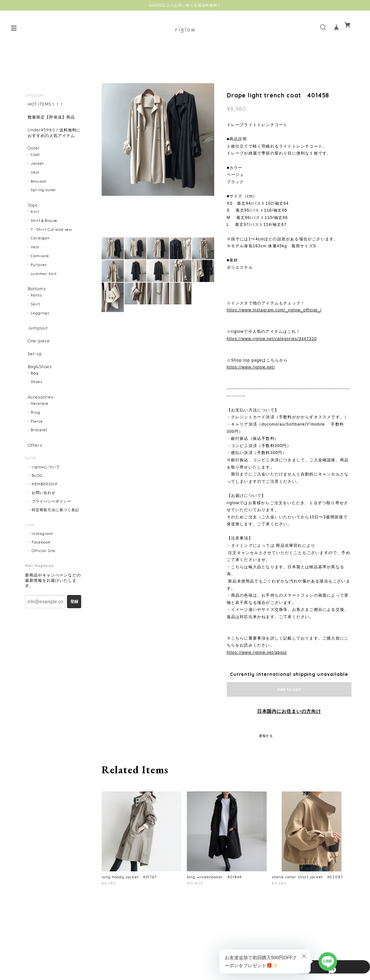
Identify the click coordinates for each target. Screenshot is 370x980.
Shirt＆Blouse (44, 239)
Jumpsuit (36, 350)
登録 (74, 639)
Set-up (33, 381)
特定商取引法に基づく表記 (55, 547)
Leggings (40, 334)
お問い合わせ (44, 530)
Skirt (35, 326)
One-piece (38, 365)
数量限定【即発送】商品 (52, 120)
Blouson (39, 197)
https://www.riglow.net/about (257, 652)
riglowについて (46, 504)
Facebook (41, 579)
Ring (35, 447)
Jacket (37, 180)
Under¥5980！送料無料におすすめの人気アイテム (52, 141)
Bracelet (39, 465)
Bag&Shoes (39, 396)
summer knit (44, 292)
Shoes (36, 414)
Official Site (43, 588)
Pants (36, 317)
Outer (32, 162)
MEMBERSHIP (45, 521)
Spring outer (44, 206)
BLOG (37, 513)
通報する (266, 736)
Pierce (37, 456)
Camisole (40, 275)
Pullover (39, 284)
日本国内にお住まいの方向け (289, 711)
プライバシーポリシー (51, 539)
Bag (35, 405)
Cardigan (40, 257)
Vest (35, 189)
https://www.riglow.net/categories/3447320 (272, 339)
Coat (35, 171)
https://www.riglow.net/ (251, 367)
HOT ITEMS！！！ (46, 105)
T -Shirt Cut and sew (51, 248)
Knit (35, 230)
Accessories (40, 429)
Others (34, 480)
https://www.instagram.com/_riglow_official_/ (274, 310)
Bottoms (36, 308)
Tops (31, 222)
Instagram (42, 571)
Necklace (40, 438)
